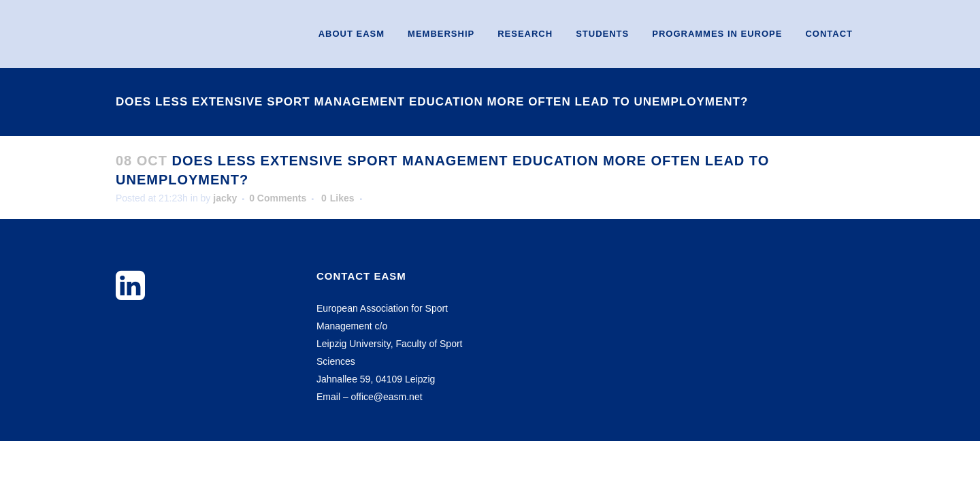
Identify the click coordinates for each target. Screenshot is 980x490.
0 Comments (278, 198)
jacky (225, 198)
